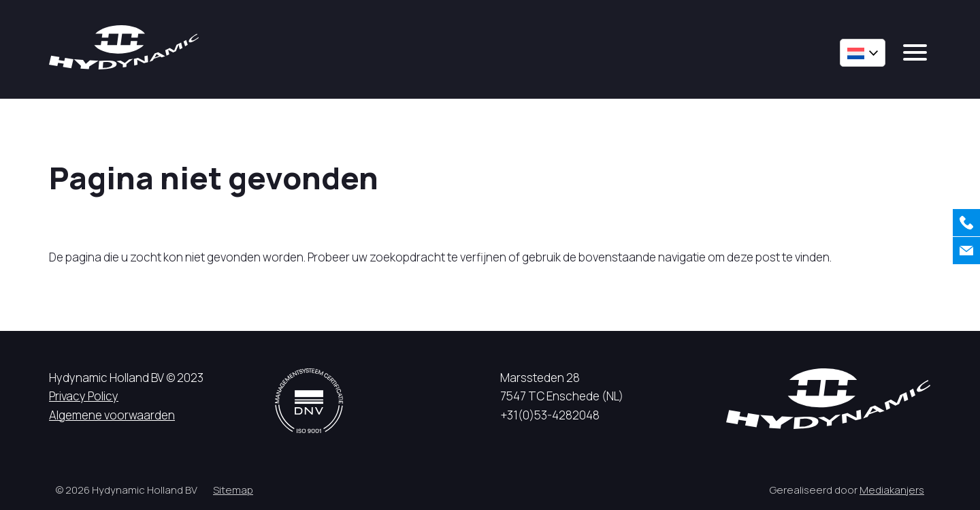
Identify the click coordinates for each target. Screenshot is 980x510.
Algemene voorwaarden (112, 415)
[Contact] (966, 251)
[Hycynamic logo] (124, 47)
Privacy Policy (84, 396)
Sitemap (233, 490)
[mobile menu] (915, 52)
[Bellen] (966, 223)
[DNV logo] (309, 401)
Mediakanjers (892, 490)
